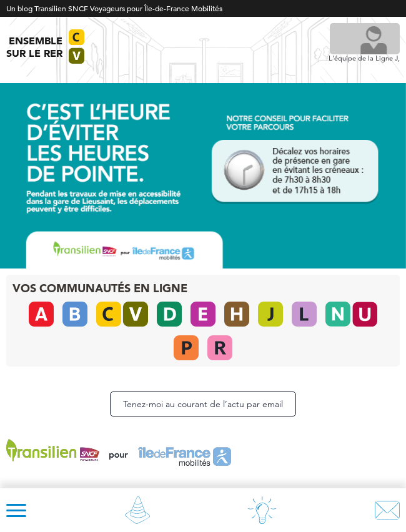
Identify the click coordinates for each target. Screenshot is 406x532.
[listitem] (295, 170)
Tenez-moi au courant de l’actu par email (203, 404)
